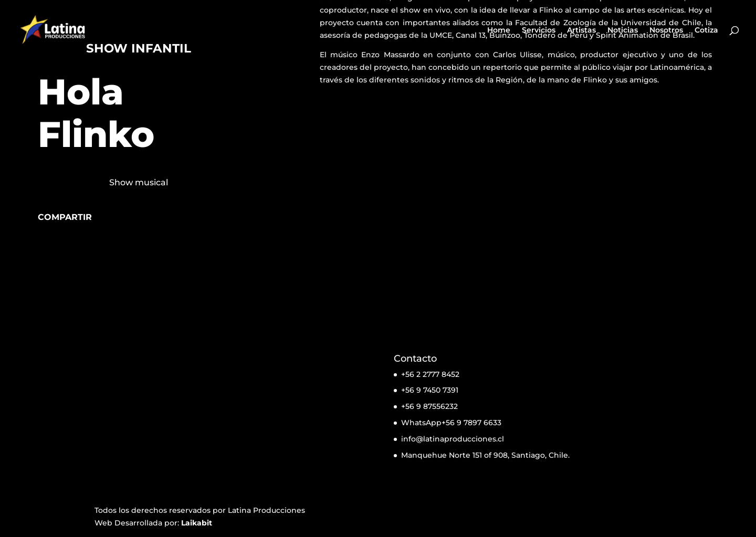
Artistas (581, 30)
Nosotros (666, 30)
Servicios (539, 30)
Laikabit (197, 523)
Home (499, 30)
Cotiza (706, 30)
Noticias (623, 30)
